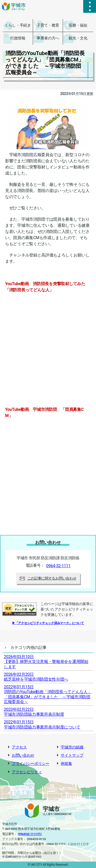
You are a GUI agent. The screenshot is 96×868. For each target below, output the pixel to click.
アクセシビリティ (27, 772)
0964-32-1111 (58, 566)
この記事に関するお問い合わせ (48, 578)
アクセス (19, 747)
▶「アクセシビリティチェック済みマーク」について (48, 623)
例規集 (66, 764)
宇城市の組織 (72, 747)
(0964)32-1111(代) (30, 834)
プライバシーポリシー (31, 764)
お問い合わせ (23, 756)
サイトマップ (72, 756)
